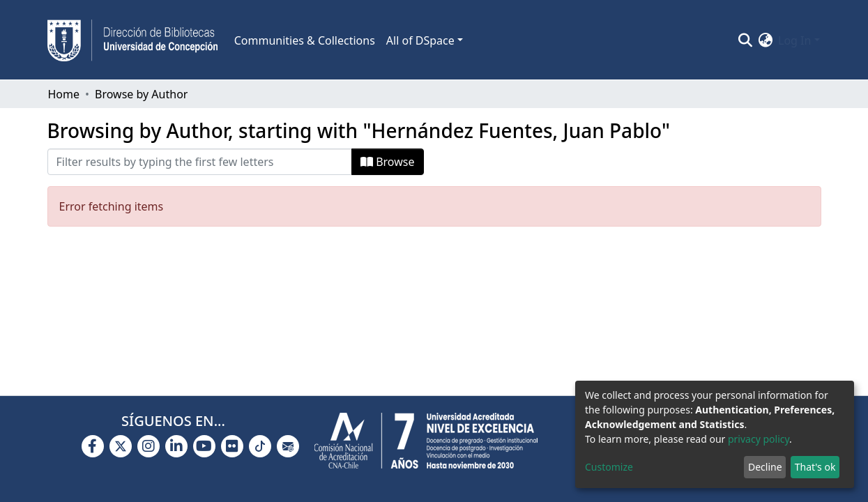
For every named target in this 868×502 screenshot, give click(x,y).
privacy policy (759, 439)
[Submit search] (745, 40)
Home (64, 94)
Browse (387, 162)
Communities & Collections (305, 40)
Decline (765, 467)
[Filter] (200, 162)
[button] (765, 40)
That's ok (815, 467)
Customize (609, 467)
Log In (794, 40)
